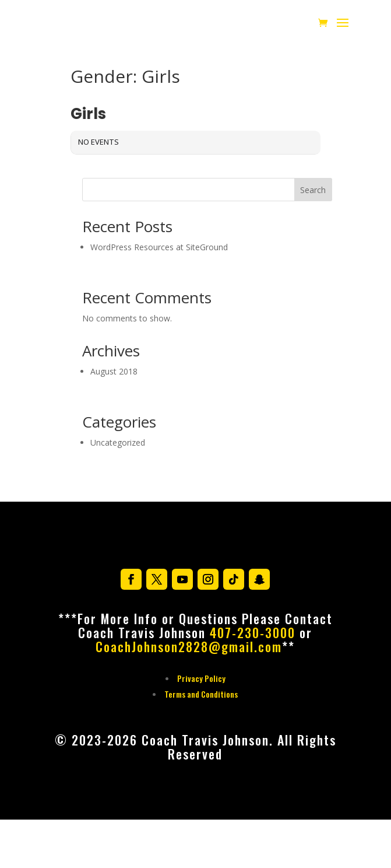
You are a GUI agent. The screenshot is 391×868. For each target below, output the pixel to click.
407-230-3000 (253, 632)
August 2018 (114, 371)
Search (313, 190)
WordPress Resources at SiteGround (159, 247)
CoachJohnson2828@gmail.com (189, 646)
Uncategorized (118, 442)
